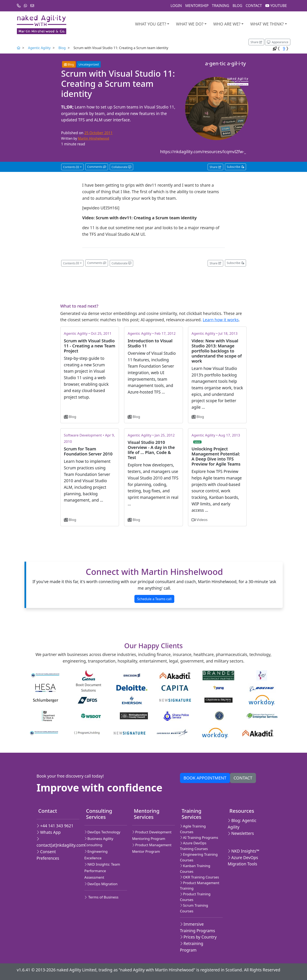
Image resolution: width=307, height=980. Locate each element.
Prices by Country (198, 937)
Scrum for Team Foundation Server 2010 (88, 451)
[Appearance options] (278, 42)
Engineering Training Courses (199, 857)
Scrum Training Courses (194, 908)
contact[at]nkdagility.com (56, 842)
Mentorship (197, 6)
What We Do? (190, 24)
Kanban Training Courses (195, 869)
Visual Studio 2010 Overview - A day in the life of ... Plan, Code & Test (151, 450)
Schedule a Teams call (154, 599)
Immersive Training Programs (197, 927)
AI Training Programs (199, 837)
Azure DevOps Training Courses (194, 846)
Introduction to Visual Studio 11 (150, 343)
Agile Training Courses (193, 829)
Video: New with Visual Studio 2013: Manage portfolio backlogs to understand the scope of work (217, 351)
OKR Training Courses (199, 877)
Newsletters (241, 833)
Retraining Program (192, 947)
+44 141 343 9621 (55, 826)
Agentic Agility (39, 48)
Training (220, 6)
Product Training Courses (195, 897)
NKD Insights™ (243, 851)
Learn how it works (221, 320)
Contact (254, 6)
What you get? (151, 24)
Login (176, 6)
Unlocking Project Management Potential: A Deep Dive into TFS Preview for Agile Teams (216, 456)
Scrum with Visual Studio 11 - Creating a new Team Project (90, 346)
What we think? (267, 24)
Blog (237, 6)
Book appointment (205, 778)
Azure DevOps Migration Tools (243, 861)
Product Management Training (200, 886)
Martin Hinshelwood (93, 138)
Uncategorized (89, 64)
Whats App (49, 832)
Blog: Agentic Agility (242, 824)
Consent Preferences (48, 855)
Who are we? (227, 24)
